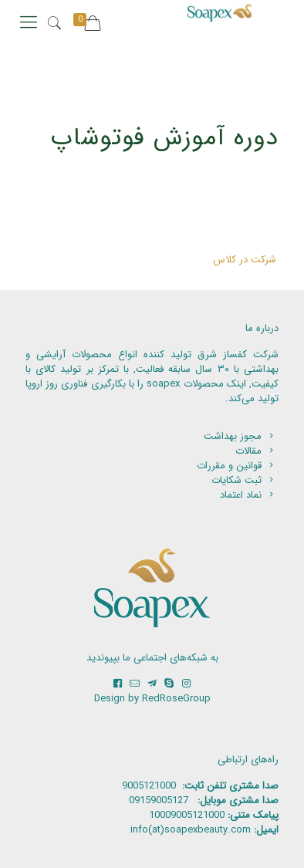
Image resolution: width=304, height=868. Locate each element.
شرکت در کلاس (245, 260)
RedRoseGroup (176, 699)
